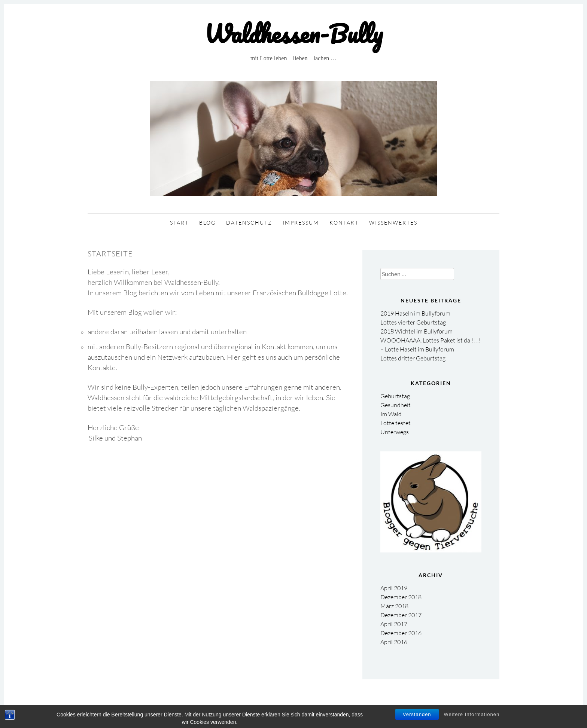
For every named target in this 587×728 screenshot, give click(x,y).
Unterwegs (395, 432)
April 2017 (394, 624)
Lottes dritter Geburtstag (413, 358)
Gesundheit (396, 405)
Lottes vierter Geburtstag (413, 322)
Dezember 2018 (401, 597)
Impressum (301, 223)
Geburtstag (395, 396)
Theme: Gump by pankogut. (337, 708)
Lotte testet (396, 423)
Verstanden (417, 720)
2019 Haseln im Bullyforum (415, 313)
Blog (207, 223)
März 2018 (394, 606)
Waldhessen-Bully (293, 33)
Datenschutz (249, 223)
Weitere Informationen (472, 720)
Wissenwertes (393, 223)
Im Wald (391, 414)
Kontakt (344, 223)
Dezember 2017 (401, 615)
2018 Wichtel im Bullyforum (416, 331)
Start (179, 223)
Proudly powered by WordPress (256, 708)
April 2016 (394, 642)
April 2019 (394, 588)
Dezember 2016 (401, 633)
